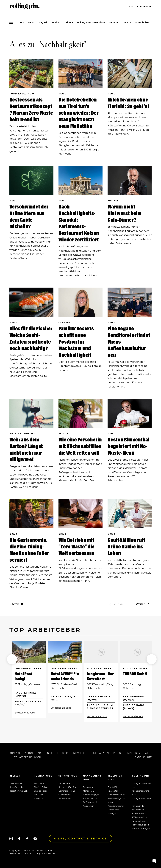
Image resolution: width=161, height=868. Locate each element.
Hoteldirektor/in (91, 798)
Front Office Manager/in (113, 812)
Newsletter (81, 753)
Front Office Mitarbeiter (113, 789)
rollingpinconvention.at (141, 785)
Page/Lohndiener (116, 806)
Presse (118, 753)
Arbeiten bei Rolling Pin (53, 753)
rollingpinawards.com (141, 800)
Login (130, 7)
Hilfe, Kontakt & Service (80, 838)
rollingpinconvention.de (141, 793)
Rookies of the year (141, 828)
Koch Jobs (39, 783)
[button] (12, 659)
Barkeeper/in (65, 798)
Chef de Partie (41, 791)
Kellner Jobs (64, 783)
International (16, 783)
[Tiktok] (19, 838)
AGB (148, 753)
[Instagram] (11, 838)
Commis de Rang (67, 791)
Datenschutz (143, 757)
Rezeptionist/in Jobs (19, 791)
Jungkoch (39, 798)
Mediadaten (101, 753)
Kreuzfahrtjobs (16, 787)
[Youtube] (35, 838)
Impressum (134, 753)
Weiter (143, 604)
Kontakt (15, 753)
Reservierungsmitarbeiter (117, 800)
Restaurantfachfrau (68, 787)
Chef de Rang (65, 795)
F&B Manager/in (91, 802)
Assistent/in (89, 806)
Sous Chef (39, 795)
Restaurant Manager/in (88, 789)
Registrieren (144, 7)
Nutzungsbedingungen (26, 757)
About (29, 753)
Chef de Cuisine (41, 787)
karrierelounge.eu (140, 825)
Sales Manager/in (91, 795)
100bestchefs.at (139, 813)
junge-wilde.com (140, 821)
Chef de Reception (116, 795)
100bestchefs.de (140, 817)
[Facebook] (27, 838)
